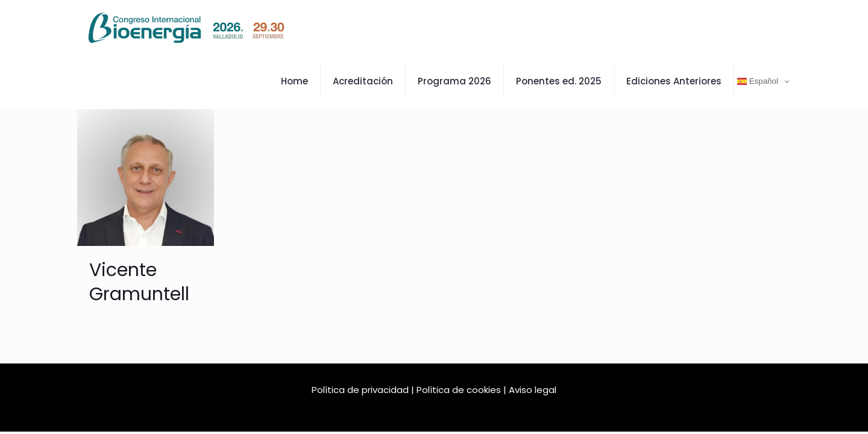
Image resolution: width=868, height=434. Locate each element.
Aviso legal (533, 390)
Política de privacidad (360, 390)
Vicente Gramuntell (139, 282)
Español (758, 81)
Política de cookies (459, 390)
